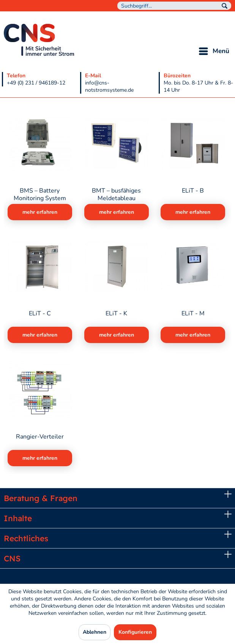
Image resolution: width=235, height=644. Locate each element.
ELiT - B (193, 191)
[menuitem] (174, 6)
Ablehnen (95, 632)
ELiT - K (116, 314)
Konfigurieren (135, 632)
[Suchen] (225, 6)
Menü (214, 50)
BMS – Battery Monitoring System (40, 194)
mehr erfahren (40, 212)
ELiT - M (193, 314)
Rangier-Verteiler (40, 437)
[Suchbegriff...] (174, 6)
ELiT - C (40, 314)
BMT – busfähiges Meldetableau (116, 194)
